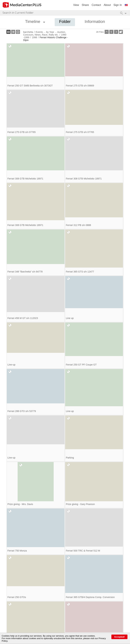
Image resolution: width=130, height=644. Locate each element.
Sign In (118, 5)
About (107, 5)
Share (85, 5)
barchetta (28, 32)
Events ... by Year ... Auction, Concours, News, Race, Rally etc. (45, 33)
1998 (34, 37)
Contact (96, 5)
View (76, 5)
